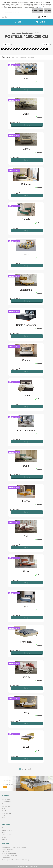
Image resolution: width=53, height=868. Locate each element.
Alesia (26, 79)
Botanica (26, 184)
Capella (26, 219)
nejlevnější (15, 57)
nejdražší (23, 57)
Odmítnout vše (38, 11)
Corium (26, 360)
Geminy (26, 677)
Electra (26, 501)
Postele (19, 33)
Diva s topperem (26, 431)
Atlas (26, 114)
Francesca (26, 642)
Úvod (14, 33)
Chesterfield (26, 290)
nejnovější (31, 57)
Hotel (26, 747)
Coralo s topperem (26, 325)
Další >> (31, 769)
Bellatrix (26, 149)
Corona (26, 395)
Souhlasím (48, 11)
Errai (26, 607)
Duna (26, 466)
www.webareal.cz (33, 866)
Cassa (26, 255)
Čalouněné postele (27, 33)
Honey (26, 712)
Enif (26, 536)
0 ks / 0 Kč (46, 17)
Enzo (26, 571)
